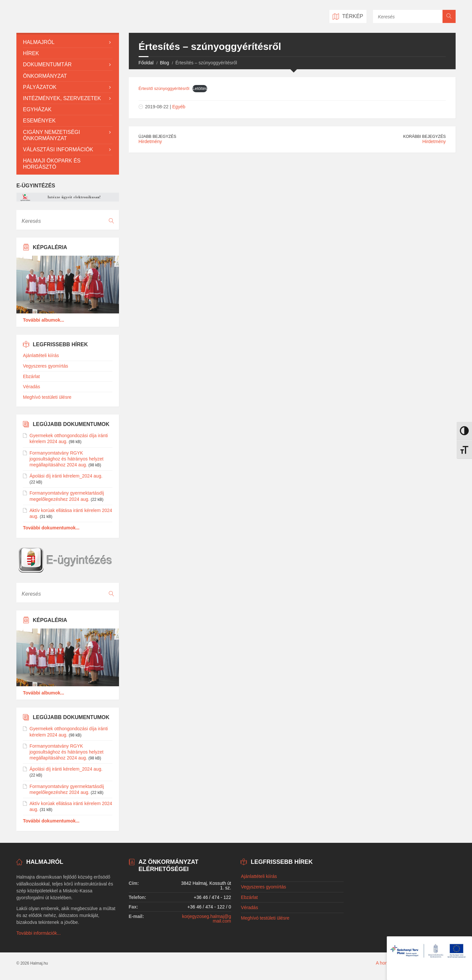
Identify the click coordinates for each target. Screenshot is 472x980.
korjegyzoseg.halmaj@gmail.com (206, 919)
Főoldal (146, 63)
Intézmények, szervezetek (62, 98)
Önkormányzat (45, 76)
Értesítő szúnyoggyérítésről (164, 88)
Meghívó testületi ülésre (47, 397)
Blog (165, 63)
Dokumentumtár (47, 64)
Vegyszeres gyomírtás (46, 366)
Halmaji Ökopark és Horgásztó (52, 164)
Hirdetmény (150, 141)
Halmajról (39, 42)
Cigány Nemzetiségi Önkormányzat (51, 135)
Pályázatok (40, 87)
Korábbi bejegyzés (424, 137)
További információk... (39, 933)
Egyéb (179, 107)
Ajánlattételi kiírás (41, 355)
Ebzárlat (31, 376)
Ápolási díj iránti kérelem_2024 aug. (66, 476)
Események (39, 121)
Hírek (31, 53)
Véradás (31, 387)
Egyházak (37, 109)
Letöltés (200, 88)
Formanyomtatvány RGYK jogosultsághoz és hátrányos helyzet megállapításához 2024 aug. (67, 459)
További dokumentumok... (51, 528)
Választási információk (58, 149)
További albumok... (44, 320)
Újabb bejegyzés (157, 137)
